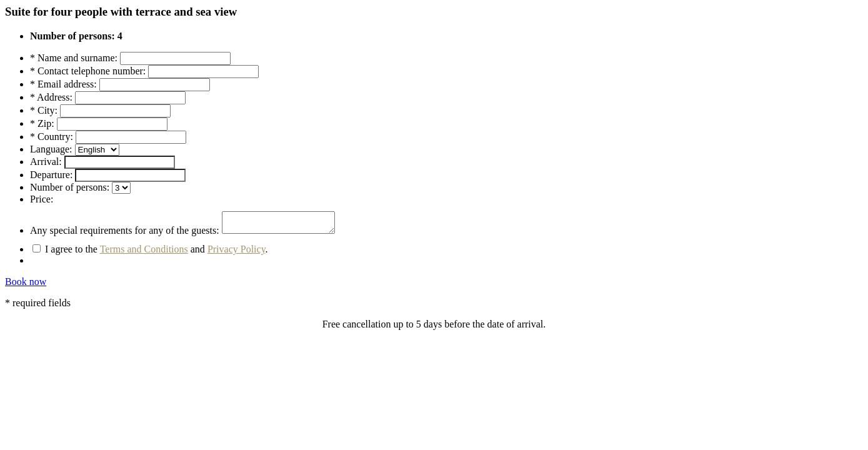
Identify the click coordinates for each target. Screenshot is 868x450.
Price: (42, 199)
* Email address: (63, 84)
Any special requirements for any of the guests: (125, 234)
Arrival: (46, 162)
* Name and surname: (74, 58)
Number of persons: (70, 187)
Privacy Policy (237, 253)
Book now (26, 285)
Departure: (51, 175)
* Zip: (42, 123)
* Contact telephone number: (88, 71)
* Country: (52, 137)
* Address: (51, 97)
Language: (51, 149)
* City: (44, 110)
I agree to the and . (150, 253)
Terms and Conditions (144, 253)
